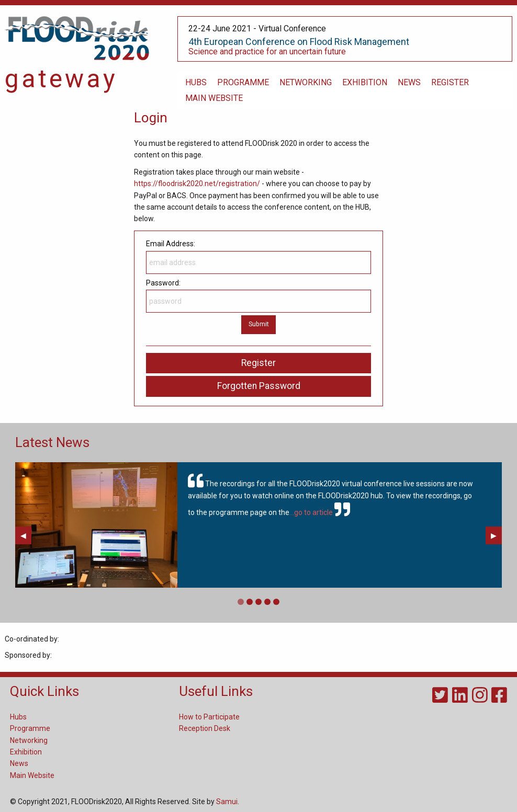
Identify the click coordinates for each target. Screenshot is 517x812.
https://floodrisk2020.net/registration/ (197, 184)
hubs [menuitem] (196, 82)
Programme (30, 728)
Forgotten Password (259, 386)
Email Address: (258, 256)
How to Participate (209, 717)
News (19, 763)
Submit (259, 324)
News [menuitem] (409, 82)
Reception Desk (205, 728)
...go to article (311, 513)
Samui (227, 802)
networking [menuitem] (306, 82)
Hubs (18, 717)
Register (258, 363)
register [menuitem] (450, 82)
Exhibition (26, 752)
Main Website (32, 775)
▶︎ (496, 535)
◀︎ (26, 535)
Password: (258, 296)
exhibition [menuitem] (365, 82)
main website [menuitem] (214, 98)
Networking (29, 740)
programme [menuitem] (243, 82)
